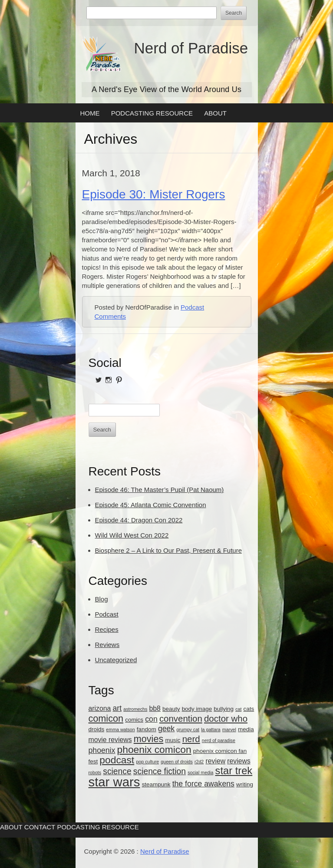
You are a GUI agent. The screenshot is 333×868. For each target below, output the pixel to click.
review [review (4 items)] (215, 761)
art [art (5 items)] (117, 708)
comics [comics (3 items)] (134, 720)
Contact (40, 827)
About (215, 113)
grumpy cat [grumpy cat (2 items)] (188, 729)
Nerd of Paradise (191, 48)
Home (90, 113)
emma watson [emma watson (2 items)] (120, 729)
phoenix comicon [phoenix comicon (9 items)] (154, 749)
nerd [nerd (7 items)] (191, 739)
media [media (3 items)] (246, 729)
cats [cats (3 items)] (249, 709)
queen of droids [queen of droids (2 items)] (176, 762)
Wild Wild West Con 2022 (132, 535)
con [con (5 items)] (151, 719)
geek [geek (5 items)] (166, 729)
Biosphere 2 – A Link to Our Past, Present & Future (169, 550)
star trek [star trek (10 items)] (234, 771)
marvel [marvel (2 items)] (229, 729)
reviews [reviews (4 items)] (239, 761)
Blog (102, 599)
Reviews (107, 645)
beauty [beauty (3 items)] (171, 709)
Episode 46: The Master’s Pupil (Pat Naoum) (160, 490)
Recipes (107, 629)
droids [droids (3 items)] (97, 729)
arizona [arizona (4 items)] (100, 708)
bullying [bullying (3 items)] (224, 709)
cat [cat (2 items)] (238, 709)
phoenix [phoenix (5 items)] (102, 750)
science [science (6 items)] (117, 771)
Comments (110, 316)
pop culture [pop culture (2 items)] (147, 762)
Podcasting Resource (152, 113)
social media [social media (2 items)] (200, 772)
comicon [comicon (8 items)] (106, 718)
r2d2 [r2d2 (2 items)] (199, 762)
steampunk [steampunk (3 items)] (156, 784)
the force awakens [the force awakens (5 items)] (203, 784)
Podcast (192, 307)
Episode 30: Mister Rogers (154, 194)
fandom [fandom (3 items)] (147, 729)
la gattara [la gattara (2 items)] (211, 729)
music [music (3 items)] (173, 740)
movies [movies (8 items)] (149, 739)
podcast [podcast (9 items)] (117, 760)
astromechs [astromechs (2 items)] (135, 709)
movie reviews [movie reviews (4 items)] (110, 740)
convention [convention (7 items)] (181, 718)
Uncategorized (116, 660)
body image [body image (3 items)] (197, 709)
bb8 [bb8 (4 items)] (155, 708)
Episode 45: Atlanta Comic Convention (151, 505)
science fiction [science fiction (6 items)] (160, 771)
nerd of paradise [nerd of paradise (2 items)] (219, 740)
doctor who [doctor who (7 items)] (226, 718)
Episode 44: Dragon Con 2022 (139, 520)
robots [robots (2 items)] (95, 772)
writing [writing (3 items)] (245, 784)
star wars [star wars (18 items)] (114, 782)
